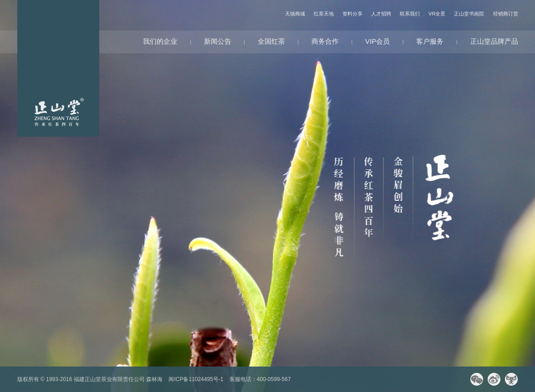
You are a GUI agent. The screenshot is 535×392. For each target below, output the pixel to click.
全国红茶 (271, 41)
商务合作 (325, 41)
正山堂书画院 (469, 14)
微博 (494, 379)
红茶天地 (324, 14)
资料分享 (352, 14)
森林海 (154, 379)
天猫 (511, 379)
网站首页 (58, 68)
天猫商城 (295, 14)
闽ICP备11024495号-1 (196, 379)
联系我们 (410, 14)
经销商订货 (506, 14)
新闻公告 (218, 41)
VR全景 (437, 14)
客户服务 (430, 41)
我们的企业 (160, 41)
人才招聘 (381, 14)
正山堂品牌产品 (494, 41)
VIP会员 (377, 41)
